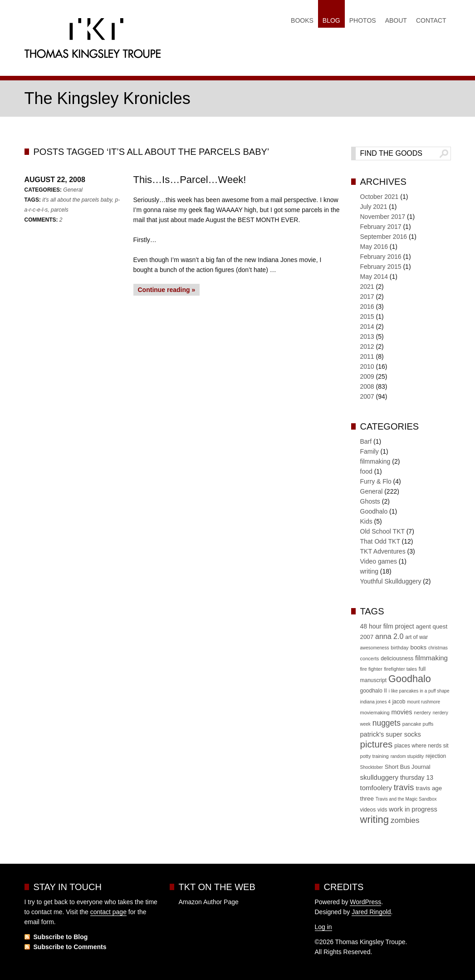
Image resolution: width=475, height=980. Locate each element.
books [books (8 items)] (419, 647)
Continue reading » (167, 290)
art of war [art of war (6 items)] (416, 637)
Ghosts (370, 501)
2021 (367, 287)
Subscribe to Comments (70, 947)
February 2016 (381, 257)
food (366, 471)
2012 (367, 346)
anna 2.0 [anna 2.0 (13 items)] (389, 636)
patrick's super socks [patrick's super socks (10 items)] (391, 734)
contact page (108, 912)
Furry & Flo (376, 481)
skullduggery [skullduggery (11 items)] (379, 777)
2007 (367, 396)
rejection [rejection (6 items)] (436, 756)
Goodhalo (374, 511)
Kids (366, 521)
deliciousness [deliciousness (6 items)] (397, 658)
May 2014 (374, 277)
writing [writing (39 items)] (375, 819)
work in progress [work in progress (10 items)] (413, 809)
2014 (367, 327)
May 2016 (374, 247)
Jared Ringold (371, 912)
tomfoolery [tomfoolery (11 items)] (376, 788)
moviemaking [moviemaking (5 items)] (375, 713)
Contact (431, 20)
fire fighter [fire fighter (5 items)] (371, 669)
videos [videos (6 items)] (368, 810)
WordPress (365, 902)
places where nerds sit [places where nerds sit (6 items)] (421, 746)
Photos (363, 20)
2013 (367, 337)
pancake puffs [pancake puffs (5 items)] (418, 724)
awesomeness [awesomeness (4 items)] (375, 648)
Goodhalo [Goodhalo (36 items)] (410, 679)
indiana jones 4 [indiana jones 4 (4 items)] (375, 702)
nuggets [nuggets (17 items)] (387, 723)
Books (302, 20)
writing (369, 571)
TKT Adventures (383, 551)
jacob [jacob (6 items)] (399, 702)
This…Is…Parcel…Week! (190, 180)
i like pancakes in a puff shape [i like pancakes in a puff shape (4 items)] (419, 691)
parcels (60, 210)
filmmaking (375, 461)
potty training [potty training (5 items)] (375, 756)
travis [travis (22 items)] (404, 787)
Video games (379, 561)
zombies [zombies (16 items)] (405, 820)
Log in (323, 927)
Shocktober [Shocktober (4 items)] (372, 767)
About (396, 20)
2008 (367, 386)
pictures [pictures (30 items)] (377, 744)
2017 (367, 297)
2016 (367, 307)
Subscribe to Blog (61, 937)
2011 (367, 356)
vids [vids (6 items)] (382, 810)
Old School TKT (382, 531)
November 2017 (383, 217)
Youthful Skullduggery (391, 581)
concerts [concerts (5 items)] (370, 658)
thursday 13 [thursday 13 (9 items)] (417, 777)
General (73, 190)
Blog (331, 20)
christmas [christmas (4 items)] (438, 648)
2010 (367, 366)
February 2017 (381, 227)
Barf (366, 441)
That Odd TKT (380, 541)
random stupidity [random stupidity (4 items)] (407, 756)
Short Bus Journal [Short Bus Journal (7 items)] (408, 767)
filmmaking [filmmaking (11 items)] (431, 658)
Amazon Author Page (209, 902)
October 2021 (380, 197)
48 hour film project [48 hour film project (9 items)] (387, 626)
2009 (367, 376)
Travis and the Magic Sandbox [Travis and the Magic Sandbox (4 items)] (406, 799)
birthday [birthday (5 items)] (399, 648)
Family (370, 451)
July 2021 (374, 207)
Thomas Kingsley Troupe (93, 40)
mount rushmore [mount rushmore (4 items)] (424, 702)
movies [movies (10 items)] (402, 712)
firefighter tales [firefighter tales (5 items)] (401, 669)
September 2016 (384, 237)
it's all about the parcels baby (77, 200)
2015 (367, 317)
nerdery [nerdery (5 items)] (422, 713)
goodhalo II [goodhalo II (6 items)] (374, 691)
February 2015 (381, 267)
